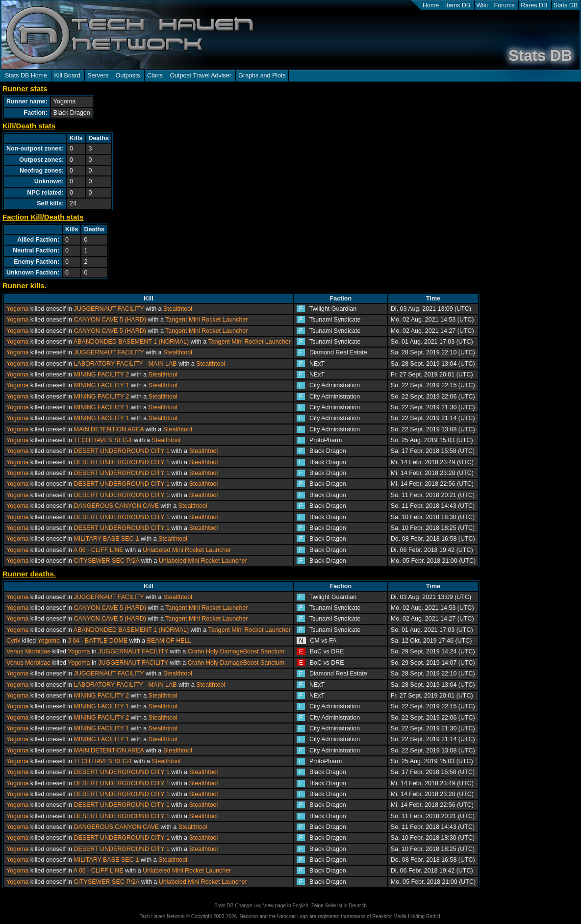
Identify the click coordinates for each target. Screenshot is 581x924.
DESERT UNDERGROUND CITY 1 (121, 451)
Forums (505, 5)
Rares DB (534, 5)
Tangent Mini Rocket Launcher (206, 320)
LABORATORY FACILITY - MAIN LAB (125, 364)
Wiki (482, 5)
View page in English (286, 906)
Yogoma (17, 309)
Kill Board (67, 75)
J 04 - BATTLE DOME (98, 641)
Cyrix (13, 641)
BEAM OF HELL (169, 641)
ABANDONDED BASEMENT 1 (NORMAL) (131, 342)
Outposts (128, 75)
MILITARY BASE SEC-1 (106, 539)
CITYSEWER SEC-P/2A (106, 561)
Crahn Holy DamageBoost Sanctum (236, 651)
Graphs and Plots (262, 75)
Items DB (458, 5)
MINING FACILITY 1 (101, 385)
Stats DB (566, 5)
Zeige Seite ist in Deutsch (339, 906)
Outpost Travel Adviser (200, 75)
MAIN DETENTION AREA (109, 429)
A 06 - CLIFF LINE (99, 550)
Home (431, 5)
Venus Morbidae (28, 651)
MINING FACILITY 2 (101, 375)
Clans (155, 75)
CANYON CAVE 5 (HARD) (110, 320)
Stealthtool (178, 309)
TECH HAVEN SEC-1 (103, 440)
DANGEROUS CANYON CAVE (116, 506)
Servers (98, 75)
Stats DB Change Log (238, 906)
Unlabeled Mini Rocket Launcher (187, 550)
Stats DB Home (26, 75)
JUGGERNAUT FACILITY (109, 309)
